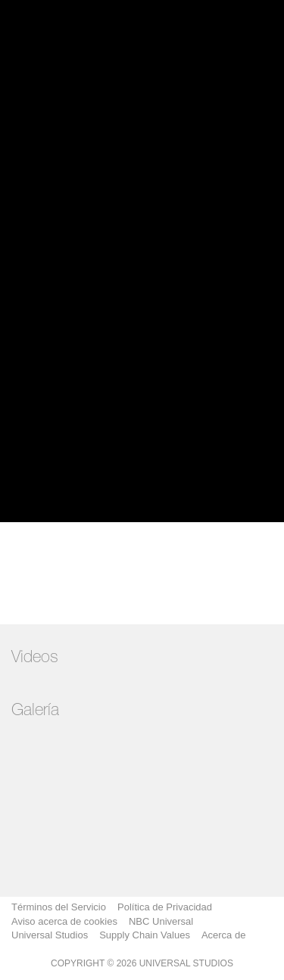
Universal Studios (50, 935)
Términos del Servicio (59, 907)
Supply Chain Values (145, 935)
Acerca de (224, 935)
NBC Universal (161, 921)
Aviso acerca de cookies (64, 921)
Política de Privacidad (165, 907)
